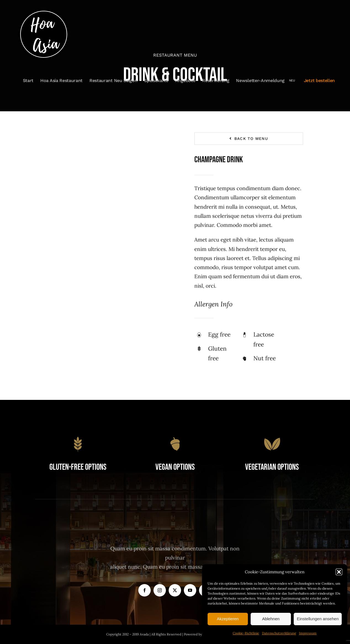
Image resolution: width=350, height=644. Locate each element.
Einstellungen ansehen (318, 619)
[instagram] (160, 590)
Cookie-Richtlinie (246, 633)
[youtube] (190, 590)
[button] (339, 572)
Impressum (308, 633)
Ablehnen (271, 619)
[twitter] (175, 590)
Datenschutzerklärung (279, 633)
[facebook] (144, 590)
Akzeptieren (228, 619)
